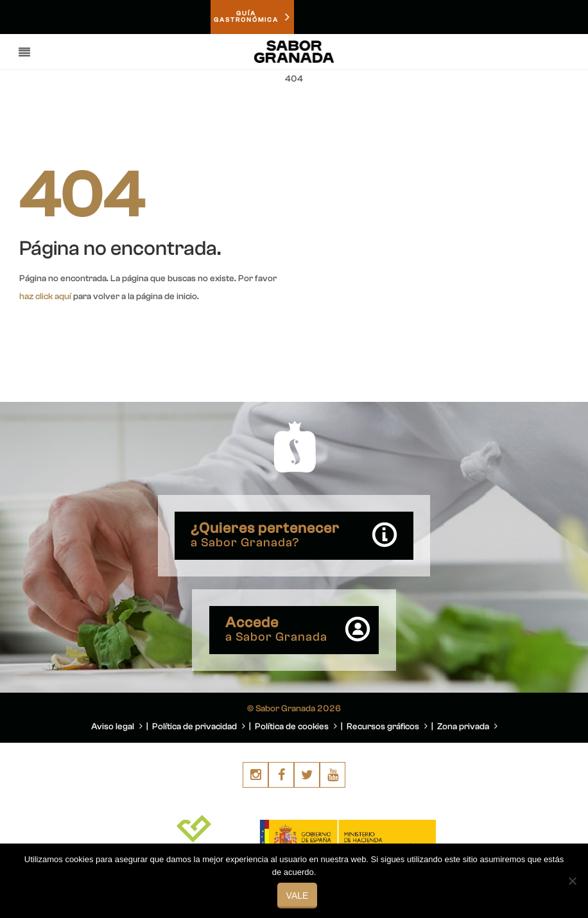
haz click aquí (45, 297)
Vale (298, 896)
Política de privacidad (199, 727)
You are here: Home (497, 110)
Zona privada (467, 727)
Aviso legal (117, 727)
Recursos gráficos (387, 727)
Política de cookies (296, 727)
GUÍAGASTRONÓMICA (252, 17)
